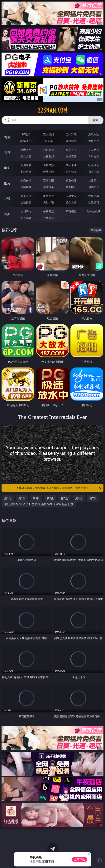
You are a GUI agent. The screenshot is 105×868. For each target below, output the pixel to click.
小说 (7, 199)
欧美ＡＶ (71, 150)
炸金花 (49, 141)
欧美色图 (71, 180)
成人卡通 (71, 165)
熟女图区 (71, 187)
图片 (7, 183)
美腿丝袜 (26, 187)
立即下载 (79, 859)
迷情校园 (26, 202)
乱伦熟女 (71, 172)
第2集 (22, 498)
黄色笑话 (71, 202)
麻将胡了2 (26, 141)
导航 (7, 214)
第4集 (50, 498)
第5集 (64, 498)
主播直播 (71, 156)
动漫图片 (94, 180)
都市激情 (26, 196)
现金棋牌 (71, 141)
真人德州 (49, 134)
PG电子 (26, 134)
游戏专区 (94, 134)
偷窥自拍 (26, 180)
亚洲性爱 (26, 165)
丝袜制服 (49, 156)
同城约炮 (26, 211)
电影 (7, 168)
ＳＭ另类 (94, 156)
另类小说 (49, 202)
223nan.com (52, 110)
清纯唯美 (49, 187)
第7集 (93, 498)
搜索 (96, 120)
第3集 (36, 498)
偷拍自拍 (49, 165)
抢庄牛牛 (94, 141)
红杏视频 (26, 218)
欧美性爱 (94, 165)
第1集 (8, 498)
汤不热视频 (94, 211)
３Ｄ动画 (94, 150)
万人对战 (71, 134)
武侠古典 (94, 196)
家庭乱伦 (49, 196)
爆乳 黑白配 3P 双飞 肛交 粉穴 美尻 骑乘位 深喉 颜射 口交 (39, 504)
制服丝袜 (26, 172)
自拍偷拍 (49, 150)
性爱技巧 (94, 202)
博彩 (7, 137)
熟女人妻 (26, 156)
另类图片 (94, 187)
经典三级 (49, 172)
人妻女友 (71, 196)
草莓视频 (71, 211)
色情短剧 (49, 218)
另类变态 (94, 172)
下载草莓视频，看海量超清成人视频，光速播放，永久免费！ (59, 488)
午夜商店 (49, 211)
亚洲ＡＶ (26, 150)
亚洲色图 (49, 180)
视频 (7, 152)
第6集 (79, 498)
